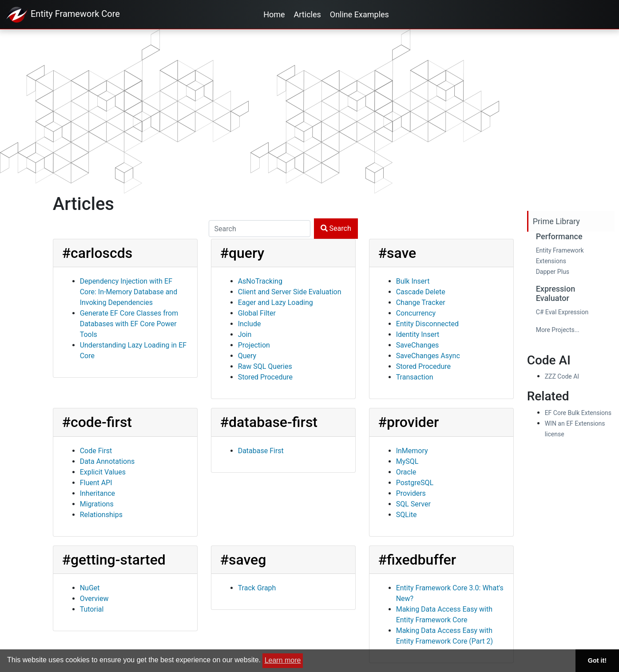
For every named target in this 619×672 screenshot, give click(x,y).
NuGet (90, 588)
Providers (411, 493)
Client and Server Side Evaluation (290, 292)
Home (274, 14)
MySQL (407, 461)
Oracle (406, 472)
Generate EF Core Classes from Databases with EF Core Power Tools (129, 324)
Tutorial (92, 609)
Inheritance (97, 493)
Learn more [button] (283, 660)
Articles (308, 14)
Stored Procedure (265, 377)
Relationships (101, 515)
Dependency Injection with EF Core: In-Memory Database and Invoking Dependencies (129, 292)
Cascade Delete (421, 292)
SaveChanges (418, 345)
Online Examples (359, 14)
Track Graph (257, 588)
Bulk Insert (413, 281)
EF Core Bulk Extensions (578, 413)
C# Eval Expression (562, 312)
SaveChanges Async (428, 356)
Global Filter (257, 313)
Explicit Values (103, 472)
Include (250, 324)
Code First (96, 451)
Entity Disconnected (427, 324)
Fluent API (96, 483)
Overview (94, 599)
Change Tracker (421, 302)
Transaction (415, 377)
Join (245, 334)
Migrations (97, 504)
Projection (254, 345)
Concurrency (416, 313)
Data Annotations (107, 461)
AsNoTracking (260, 281)
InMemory (412, 451)
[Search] (260, 229)
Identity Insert (418, 334)
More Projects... (558, 330)
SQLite (407, 515)
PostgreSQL (415, 483)
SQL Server (413, 504)
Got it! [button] (597, 660)
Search (336, 228)
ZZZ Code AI (562, 376)
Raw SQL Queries (265, 366)
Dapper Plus (553, 272)
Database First (261, 451)
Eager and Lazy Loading (276, 302)
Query (247, 356)
